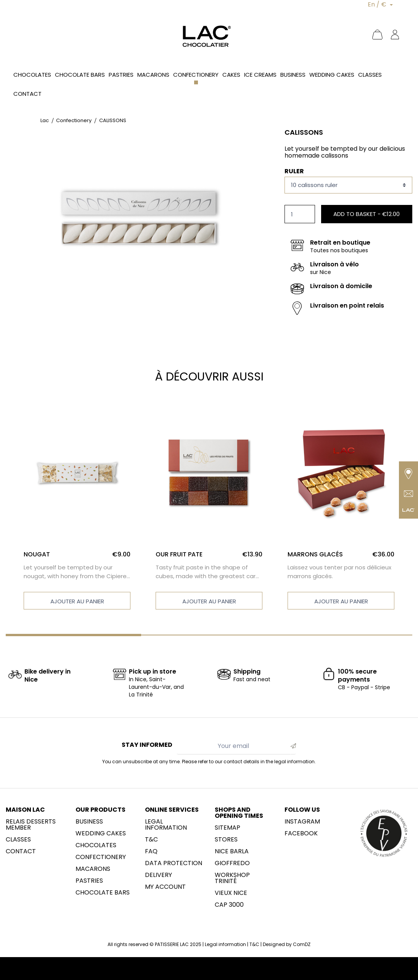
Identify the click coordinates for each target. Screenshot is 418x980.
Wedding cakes (101, 833)
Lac (45, 120)
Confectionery (101, 857)
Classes (18, 840)
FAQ (151, 851)
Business (89, 822)
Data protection (174, 863)
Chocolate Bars (103, 893)
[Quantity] (300, 214)
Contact (21, 851)
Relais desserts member (31, 825)
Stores (226, 840)
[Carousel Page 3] (345, 635)
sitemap (227, 828)
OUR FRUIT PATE (179, 554)
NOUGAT (37, 554)
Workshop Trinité (232, 878)
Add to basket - (367, 214)
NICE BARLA (232, 851)
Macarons (93, 869)
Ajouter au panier (77, 601)
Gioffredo (232, 863)
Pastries (89, 881)
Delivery (158, 875)
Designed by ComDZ (287, 944)
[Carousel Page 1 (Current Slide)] (73, 635)
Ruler (294, 171)
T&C (151, 840)
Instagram (302, 822)
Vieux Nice (231, 893)
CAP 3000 (229, 905)
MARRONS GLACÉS (315, 554)
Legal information (166, 825)
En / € (378, 4)
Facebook (301, 833)
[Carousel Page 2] (209, 635)
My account (165, 887)
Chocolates (96, 845)
